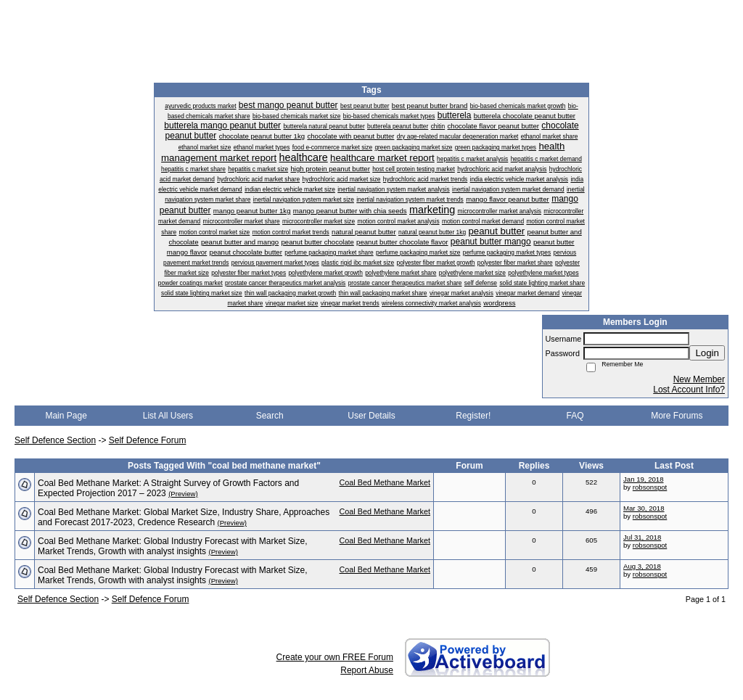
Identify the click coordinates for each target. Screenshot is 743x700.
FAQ (575, 416)
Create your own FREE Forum (335, 657)
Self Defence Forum (148, 440)
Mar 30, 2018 (644, 508)
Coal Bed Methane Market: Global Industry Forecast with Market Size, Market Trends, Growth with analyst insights (173, 546)
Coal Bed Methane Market (385, 482)
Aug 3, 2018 (642, 566)
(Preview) (183, 494)
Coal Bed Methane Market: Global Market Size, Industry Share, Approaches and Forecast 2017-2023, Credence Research (184, 517)
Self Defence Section (55, 440)
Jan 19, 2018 (643, 479)
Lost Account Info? (689, 390)
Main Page (66, 416)
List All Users (168, 416)
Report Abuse (367, 670)
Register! (473, 416)
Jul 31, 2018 (642, 537)
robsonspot (650, 487)
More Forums (677, 416)
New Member (699, 379)
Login (707, 353)
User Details (371, 416)
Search (270, 416)
